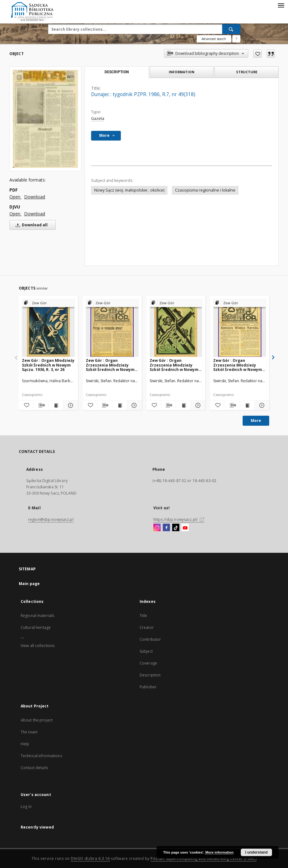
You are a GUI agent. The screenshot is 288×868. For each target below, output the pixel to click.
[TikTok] (176, 528)
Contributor (150, 639)
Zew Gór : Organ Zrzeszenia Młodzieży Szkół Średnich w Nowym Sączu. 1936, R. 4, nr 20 (174, 365)
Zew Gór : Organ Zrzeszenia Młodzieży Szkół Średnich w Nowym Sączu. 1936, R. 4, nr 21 (238, 365)
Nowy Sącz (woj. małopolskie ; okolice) (129, 190)
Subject (146, 651)
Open (15, 197)
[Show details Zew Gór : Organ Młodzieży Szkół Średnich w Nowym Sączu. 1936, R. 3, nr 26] (69, 405)
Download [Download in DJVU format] (35, 214)
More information (219, 852)
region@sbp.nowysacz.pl (51, 519)
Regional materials (37, 616)
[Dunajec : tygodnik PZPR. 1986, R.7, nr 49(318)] (45, 119)
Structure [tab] (247, 72)
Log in (26, 806)
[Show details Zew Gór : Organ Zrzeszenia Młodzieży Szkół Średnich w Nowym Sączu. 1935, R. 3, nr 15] (133, 405)
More (256, 421)
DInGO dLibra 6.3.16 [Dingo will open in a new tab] (90, 858)
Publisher (148, 687)
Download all (31, 225)
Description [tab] (117, 72)
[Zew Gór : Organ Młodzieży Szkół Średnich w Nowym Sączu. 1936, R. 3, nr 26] (48, 328)
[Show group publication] (48, 303)
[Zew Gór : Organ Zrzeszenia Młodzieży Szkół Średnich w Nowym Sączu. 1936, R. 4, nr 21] (240, 328)
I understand (256, 852)
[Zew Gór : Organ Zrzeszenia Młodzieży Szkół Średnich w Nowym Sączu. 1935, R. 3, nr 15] (112, 328)
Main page (29, 584)
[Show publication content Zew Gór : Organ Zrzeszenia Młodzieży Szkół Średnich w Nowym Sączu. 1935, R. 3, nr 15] (120, 405)
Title (144, 616)
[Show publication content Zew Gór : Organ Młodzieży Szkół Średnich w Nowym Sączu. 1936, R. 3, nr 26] (56, 405)
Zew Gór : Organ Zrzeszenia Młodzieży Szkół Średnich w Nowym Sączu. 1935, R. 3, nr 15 (110, 365)
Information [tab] (182, 72)
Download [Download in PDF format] (35, 197)
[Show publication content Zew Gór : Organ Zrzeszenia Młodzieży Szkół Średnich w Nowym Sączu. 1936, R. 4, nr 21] (247, 405)
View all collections (38, 646)
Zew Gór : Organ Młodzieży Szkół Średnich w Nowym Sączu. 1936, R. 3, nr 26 (48, 365)
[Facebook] (166, 528)
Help (25, 744)
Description (150, 675)
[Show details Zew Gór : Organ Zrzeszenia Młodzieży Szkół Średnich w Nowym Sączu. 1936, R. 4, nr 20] (197, 405)
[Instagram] (157, 528)
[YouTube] (185, 528)
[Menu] (281, 5)
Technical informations (41, 756)
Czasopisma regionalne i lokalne (205, 190)
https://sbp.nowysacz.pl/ (179, 519)
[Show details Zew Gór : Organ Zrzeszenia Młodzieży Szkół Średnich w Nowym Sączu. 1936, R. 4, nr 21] (261, 405)
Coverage (148, 663)
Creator (147, 627)
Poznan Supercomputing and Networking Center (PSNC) (203, 858)
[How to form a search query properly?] (236, 39)
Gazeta (98, 118)
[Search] (231, 29)
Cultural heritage (36, 627)
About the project (37, 720)
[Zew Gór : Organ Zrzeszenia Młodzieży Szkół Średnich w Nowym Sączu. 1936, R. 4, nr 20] (176, 328)
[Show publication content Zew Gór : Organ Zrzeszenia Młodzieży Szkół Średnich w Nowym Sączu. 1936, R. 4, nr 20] (183, 405)
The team (29, 732)
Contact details (34, 768)
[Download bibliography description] (41, 405)
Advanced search (214, 39)
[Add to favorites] (257, 54)
